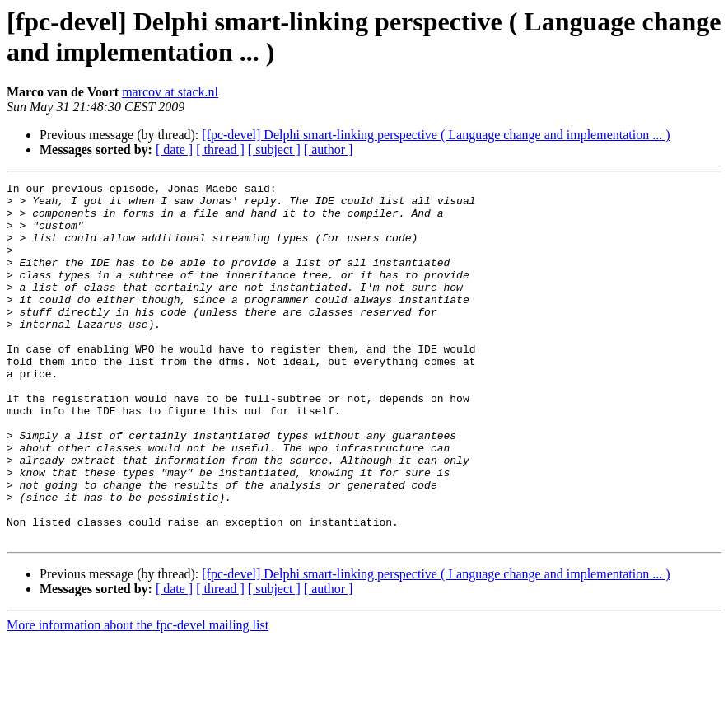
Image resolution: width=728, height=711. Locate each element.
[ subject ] (274, 150)
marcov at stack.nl (170, 92)
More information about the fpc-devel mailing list (138, 697)
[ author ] (329, 150)
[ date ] (174, 150)
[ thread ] (220, 150)
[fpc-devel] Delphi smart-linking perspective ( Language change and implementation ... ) (436, 135)
